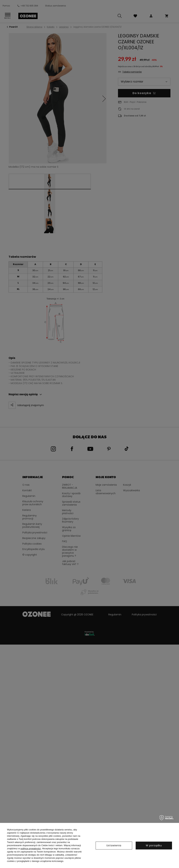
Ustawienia (114, 845)
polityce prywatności (31, 849)
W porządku (154, 845)
